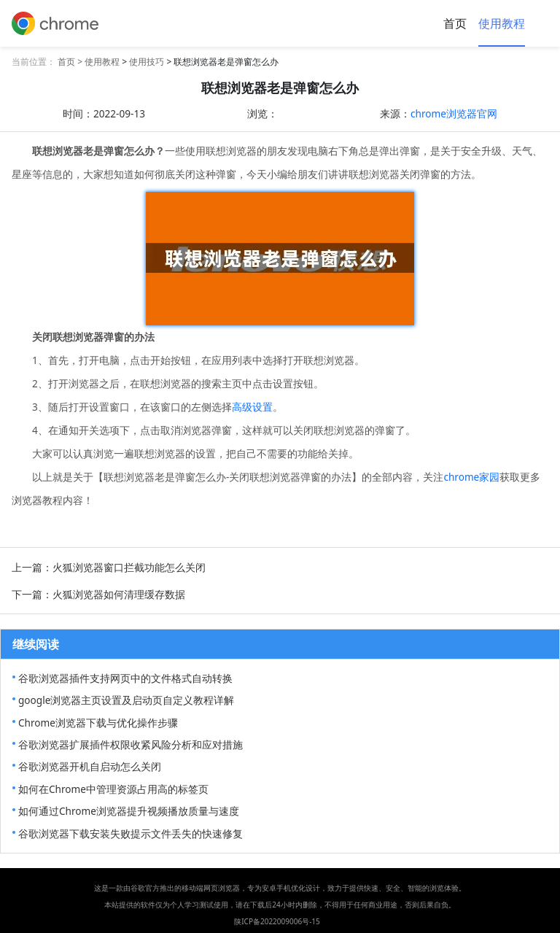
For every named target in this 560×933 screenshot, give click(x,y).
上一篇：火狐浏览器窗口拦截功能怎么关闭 (109, 567)
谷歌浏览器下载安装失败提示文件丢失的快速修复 (131, 833)
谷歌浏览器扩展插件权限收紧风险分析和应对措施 (131, 744)
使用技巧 (147, 62)
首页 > (71, 62)
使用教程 (502, 23)
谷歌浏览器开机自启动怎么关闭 (90, 766)
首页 (455, 23)
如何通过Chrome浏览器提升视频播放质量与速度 (129, 811)
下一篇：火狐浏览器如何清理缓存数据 (98, 594)
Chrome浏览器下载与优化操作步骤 (98, 723)
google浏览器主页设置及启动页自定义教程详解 (126, 700)
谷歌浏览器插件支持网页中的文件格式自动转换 (125, 678)
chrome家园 (471, 477)
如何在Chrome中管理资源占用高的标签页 (113, 789)
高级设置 (252, 407)
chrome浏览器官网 (454, 113)
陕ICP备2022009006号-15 (277, 921)
